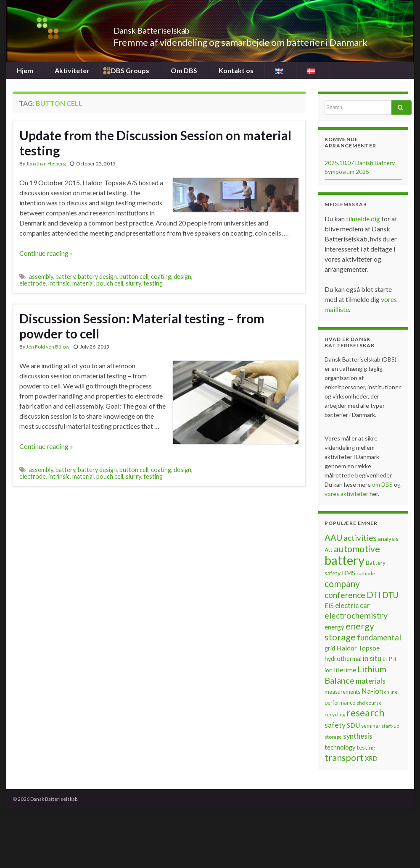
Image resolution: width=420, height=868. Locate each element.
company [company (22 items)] (342, 583)
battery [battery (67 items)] (345, 560)
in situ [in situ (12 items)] (372, 658)
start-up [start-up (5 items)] (390, 726)
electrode (33, 283)
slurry (133, 283)
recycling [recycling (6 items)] (335, 715)
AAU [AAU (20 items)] (333, 538)
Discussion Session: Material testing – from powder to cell (142, 326)
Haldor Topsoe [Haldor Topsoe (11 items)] (358, 648)
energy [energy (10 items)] (334, 627)
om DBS (383, 484)
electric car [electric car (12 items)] (353, 606)
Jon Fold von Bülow (48, 347)
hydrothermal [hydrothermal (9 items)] (343, 659)
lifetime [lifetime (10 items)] (345, 670)
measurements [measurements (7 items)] (342, 692)
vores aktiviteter (347, 494)
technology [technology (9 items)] (340, 747)
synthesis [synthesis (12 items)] (358, 736)
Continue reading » (46, 253)
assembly (41, 277)
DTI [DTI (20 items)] (374, 595)
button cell (134, 277)
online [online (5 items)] (391, 692)
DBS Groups (130, 70)
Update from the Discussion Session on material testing (155, 143)
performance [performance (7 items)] (340, 703)
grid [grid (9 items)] (330, 648)
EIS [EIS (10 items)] (329, 606)
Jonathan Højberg (46, 164)
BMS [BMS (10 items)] (349, 573)
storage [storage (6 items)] (333, 737)
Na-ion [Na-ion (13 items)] (372, 691)
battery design (97, 277)
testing (153, 283)
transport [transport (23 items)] (344, 758)
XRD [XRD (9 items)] (371, 759)
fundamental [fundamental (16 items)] (379, 637)
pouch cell (110, 283)
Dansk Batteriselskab (170, 28)
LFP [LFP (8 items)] (387, 659)
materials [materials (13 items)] (371, 681)
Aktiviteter (72, 70)
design (182, 277)
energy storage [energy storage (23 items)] (349, 632)
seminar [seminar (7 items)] (371, 726)
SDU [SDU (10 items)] (353, 725)
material (83, 283)
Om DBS (183, 70)
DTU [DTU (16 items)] (390, 595)
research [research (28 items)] (365, 713)
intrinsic (59, 283)
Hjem (25, 70)
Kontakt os (235, 70)
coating (161, 277)
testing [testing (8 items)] (366, 747)
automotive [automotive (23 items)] (357, 549)
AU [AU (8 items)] (329, 550)
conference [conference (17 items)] (345, 595)
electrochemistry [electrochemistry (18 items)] (356, 615)
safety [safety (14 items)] (335, 725)
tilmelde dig (364, 219)
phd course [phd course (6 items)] (369, 703)
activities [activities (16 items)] (360, 538)
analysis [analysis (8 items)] (388, 539)
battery (65, 277)
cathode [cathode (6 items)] (366, 573)
